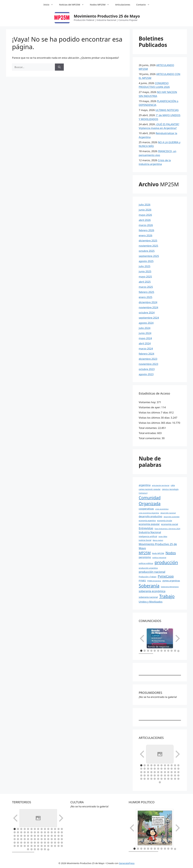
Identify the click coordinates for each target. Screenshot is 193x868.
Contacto (144, 5)
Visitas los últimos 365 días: (155, 423)
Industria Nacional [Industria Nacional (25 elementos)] (150, 532)
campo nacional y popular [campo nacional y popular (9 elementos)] (150, 489)
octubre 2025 (147, 251)
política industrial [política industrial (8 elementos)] (159, 557)
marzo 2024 (146, 348)
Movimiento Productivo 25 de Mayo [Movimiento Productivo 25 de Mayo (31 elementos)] (158, 546)
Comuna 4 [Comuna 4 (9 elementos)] (143, 493)
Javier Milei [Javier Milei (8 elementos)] (163, 536)
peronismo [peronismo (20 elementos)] (145, 557)
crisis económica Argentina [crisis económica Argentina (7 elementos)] (149, 513)
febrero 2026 (146, 230)
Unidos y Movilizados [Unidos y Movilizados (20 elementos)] (151, 602)
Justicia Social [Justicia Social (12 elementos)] (145, 540)
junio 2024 (145, 333)
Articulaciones (123, 5)
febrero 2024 (146, 354)
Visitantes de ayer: (150, 407)
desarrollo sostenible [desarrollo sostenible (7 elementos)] (172, 517)
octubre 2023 (147, 369)
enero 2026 (146, 235)
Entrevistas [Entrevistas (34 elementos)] (146, 528)
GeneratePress (127, 851)
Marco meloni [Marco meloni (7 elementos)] (158, 540)
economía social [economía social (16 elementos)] (170, 524)
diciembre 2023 (148, 359)
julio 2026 (145, 205)
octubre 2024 (147, 312)
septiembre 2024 (149, 318)
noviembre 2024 (148, 307)
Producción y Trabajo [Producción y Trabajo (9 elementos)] (148, 577)
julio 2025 (145, 266)
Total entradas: (148, 433)
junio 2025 (145, 271)
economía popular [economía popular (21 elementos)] (149, 524)
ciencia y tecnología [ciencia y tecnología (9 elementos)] (170, 489)
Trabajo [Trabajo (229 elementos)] (167, 596)
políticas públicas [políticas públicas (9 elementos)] (146, 563)
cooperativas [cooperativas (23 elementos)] (146, 509)
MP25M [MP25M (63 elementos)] (145, 553)
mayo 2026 (145, 215)
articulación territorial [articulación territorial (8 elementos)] (161, 485)
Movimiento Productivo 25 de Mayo (107, 16)
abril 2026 (145, 220)
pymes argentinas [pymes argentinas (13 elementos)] (171, 581)
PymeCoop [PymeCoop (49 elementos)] (166, 576)
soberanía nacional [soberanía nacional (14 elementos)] (148, 597)
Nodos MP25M (101, 5)
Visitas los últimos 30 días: (155, 418)
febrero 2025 (146, 292)
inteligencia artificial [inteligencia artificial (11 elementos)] (148, 536)
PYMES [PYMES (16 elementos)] (142, 581)
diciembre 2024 (148, 302)
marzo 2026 (146, 225)
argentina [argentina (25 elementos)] (145, 485)
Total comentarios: (150, 438)
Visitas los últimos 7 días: (154, 412)
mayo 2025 (145, 277)
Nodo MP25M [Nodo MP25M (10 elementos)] (158, 553)
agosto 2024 (146, 323)
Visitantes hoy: (148, 402)
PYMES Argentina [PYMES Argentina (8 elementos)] (154, 581)
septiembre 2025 (149, 256)
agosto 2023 (146, 374)
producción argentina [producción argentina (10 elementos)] (148, 568)
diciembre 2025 (148, 241)
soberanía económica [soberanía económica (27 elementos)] (152, 591)
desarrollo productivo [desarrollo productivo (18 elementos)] (150, 516)
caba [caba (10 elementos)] (173, 485)
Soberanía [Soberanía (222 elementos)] (149, 586)
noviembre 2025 (148, 246)
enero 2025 (146, 297)
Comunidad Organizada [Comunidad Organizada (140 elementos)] (150, 501)
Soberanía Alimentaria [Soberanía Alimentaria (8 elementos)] (170, 587)
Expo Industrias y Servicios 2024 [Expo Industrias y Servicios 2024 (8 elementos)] (167, 529)
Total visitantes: (148, 428)
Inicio (50, 5)
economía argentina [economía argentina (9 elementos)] (147, 520)
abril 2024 (145, 343)
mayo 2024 (145, 338)
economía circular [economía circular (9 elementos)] (165, 520)
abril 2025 (145, 282)
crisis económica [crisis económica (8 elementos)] (162, 509)
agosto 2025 (146, 261)
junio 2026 (145, 210)
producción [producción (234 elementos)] (166, 562)
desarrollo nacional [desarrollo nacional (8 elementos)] (168, 513)
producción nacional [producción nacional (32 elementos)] (152, 572)
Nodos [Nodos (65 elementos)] (171, 553)
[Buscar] (59, 67)
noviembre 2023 (148, 364)
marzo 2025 (146, 287)
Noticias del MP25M (73, 5)
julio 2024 (145, 328)
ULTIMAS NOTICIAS (167, 110)
